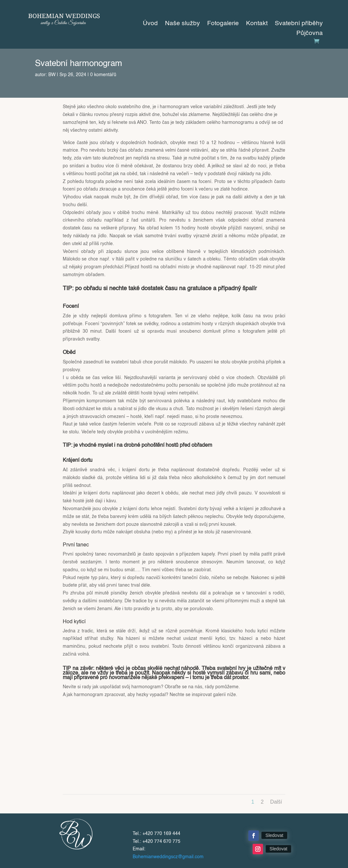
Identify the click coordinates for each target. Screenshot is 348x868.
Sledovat (274, 835)
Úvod (150, 24)
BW (52, 75)
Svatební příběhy (299, 24)
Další (276, 802)
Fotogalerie (223, 24)
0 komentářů (103, 75)
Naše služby (182, 24)
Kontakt (257, 24)
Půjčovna (310, 34)
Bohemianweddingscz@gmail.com (168, 857)
